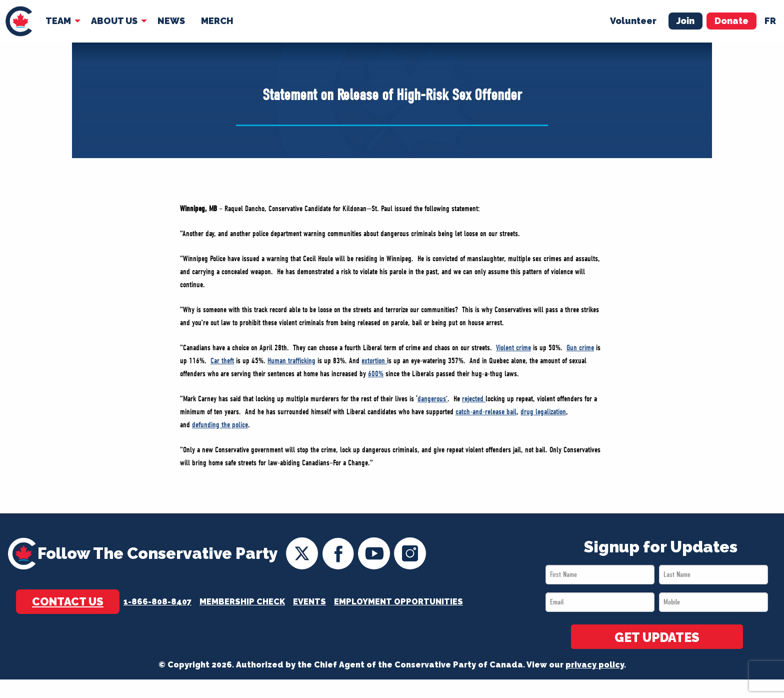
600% (376, 374)
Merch (217, 21)
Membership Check (242, 602)
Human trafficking (291, 361)
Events (309, 602)
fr (770, 21)
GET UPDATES (657, 637)
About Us (114, 21)
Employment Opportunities (398, 602)
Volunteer (633, 21)
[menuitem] (19, 21)
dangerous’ (432, 399)
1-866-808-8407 (157, 602)
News (171, 21)
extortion (374, 361)
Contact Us (68, 601)
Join (685, 21)
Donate (731, 21)
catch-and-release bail (486, 412)
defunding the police (220, 425)
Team (58, 21)
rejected (474, 399)
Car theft (222, 361)
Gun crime (580, 348)
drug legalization (543, 412)
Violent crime (513, 348)
